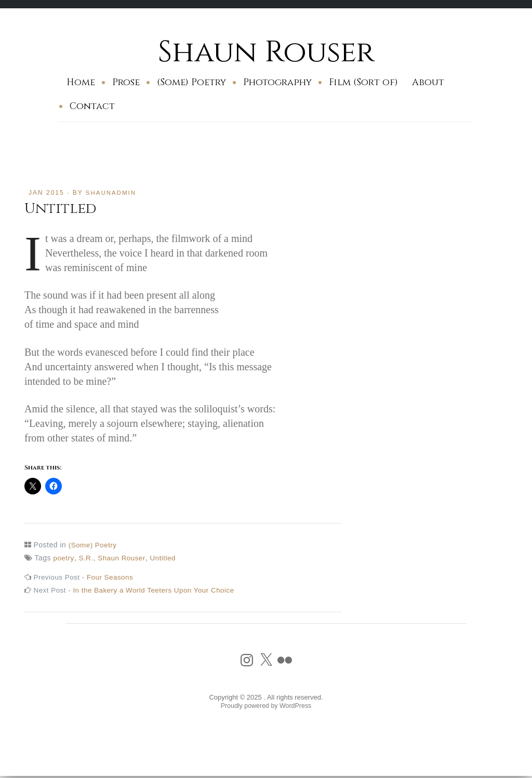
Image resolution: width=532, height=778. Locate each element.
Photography (277, 82)
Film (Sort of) (363, 82)
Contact (92, 106)
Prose (126, 82)
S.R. (87, 558)
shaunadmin (112, 193)
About (428, 82)
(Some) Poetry (191, 82)
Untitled (166, 558)
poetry (64, 558)
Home (81, 82)
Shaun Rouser (266, 52)
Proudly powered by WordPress (266, 706)
